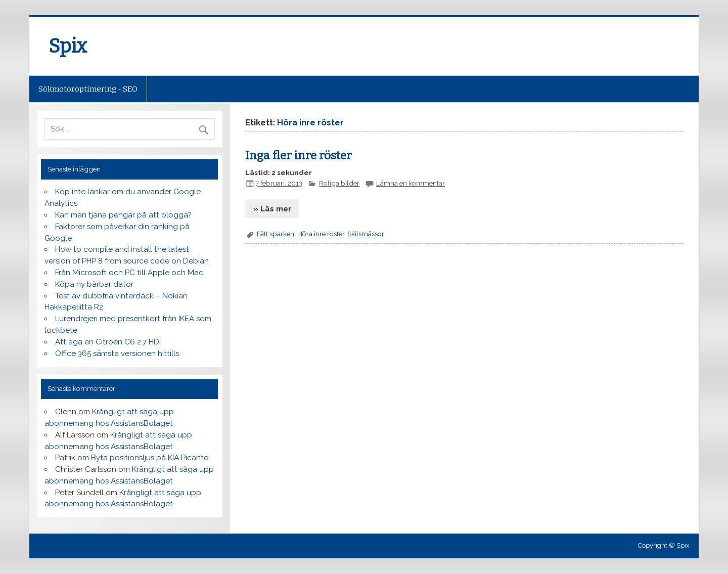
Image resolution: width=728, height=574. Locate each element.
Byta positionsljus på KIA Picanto (150, 458)
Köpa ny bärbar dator (94, 284)
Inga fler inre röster (299, 156)
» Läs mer (272, 209)
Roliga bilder (339, 183)
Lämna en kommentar (411, 183)
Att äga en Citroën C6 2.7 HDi (108, 342)
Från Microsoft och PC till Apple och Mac (129, 273)
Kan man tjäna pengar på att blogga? (123, 215)
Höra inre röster (321, 234)
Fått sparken (276, 234)
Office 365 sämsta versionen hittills (117, 354)
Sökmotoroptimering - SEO (88, 89)
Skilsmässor (366, 234)
